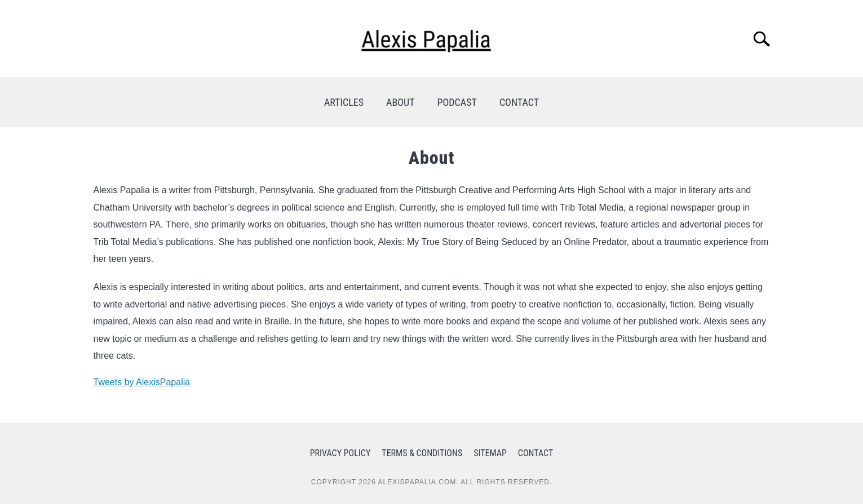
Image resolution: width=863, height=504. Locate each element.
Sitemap (490, 453)
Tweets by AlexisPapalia (142, 382)
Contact (535, 453)
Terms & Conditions (422, 453)
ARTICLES (344, 102)
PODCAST (457, 102)
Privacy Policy (340, 453)
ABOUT (400, 102)
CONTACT (519, 102)
